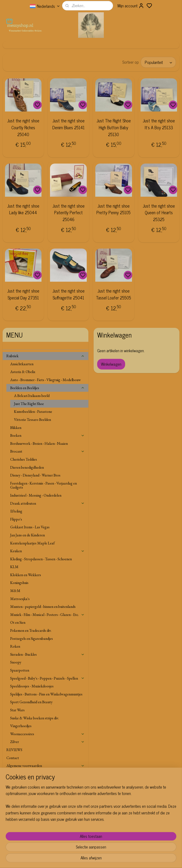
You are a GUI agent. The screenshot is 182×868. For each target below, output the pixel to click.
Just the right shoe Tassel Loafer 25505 (114, 294)
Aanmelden (76, 835)
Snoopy (16, 662)
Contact (13, 758)
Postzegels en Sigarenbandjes (32, 639)
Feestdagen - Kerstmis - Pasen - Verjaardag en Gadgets (43, 485)
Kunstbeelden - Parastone (33, 412)
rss (110, 859)
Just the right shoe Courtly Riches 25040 (23, 127)
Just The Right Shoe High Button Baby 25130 (114, 127)
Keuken (48, 551)
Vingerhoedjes (21, 726)
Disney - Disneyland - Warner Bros (35, 475)
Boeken (48, 435)
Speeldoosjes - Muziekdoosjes (32, 686)
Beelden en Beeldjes (48, 388)
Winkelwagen (111, 364)
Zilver (48, 742)
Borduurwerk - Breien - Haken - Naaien (39, 443)
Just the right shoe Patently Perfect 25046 (68, 212)
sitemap (103, 859)
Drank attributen (48, 503)
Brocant (48, 451)
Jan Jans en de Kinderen (27, 535)
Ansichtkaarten (22, 364)
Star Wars (17, 710)
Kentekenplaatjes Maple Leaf (32, 543)
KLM (14, 567)
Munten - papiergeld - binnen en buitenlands (43, 607)
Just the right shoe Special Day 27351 (23, 294)
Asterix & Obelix (23, 372)
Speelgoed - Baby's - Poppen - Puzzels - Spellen (48, 678)
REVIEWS (14, 750)
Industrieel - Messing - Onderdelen (36, 495)
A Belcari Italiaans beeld (32, 396)
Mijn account (131, 6)
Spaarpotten (20, 670)
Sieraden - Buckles (48, 654)
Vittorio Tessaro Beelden (32, 420)
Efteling (16, 511)
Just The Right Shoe (29, 404)
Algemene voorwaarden (46, 766)
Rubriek (46, 356)
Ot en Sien (18, 622)
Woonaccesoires (48, 734)
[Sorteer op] (158, 62)
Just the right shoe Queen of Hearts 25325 (159, 212)
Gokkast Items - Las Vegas (30, 527)
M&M (15, 591)
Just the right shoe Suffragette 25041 (68, 294)
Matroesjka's (20, 599)
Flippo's (16, 519)
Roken (15, 646)
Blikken (16, 428)
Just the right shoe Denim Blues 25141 (68, 124)
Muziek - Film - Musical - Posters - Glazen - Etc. (48, 615)
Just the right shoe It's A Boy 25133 (159, 124)
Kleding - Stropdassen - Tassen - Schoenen (41, 559)
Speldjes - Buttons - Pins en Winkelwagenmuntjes (46, 694)
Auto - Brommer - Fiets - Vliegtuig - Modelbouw (45, 380)
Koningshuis (19, 583)
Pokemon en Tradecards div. (31, 630)
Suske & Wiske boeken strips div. (34, 718)
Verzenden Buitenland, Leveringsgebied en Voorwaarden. (38, 776)
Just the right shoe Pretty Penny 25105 (114, 209)
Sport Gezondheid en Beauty (31, 702)
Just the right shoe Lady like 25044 (23, 209)
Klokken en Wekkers (26, 575)
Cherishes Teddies (24, 459)
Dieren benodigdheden (27, 467)
